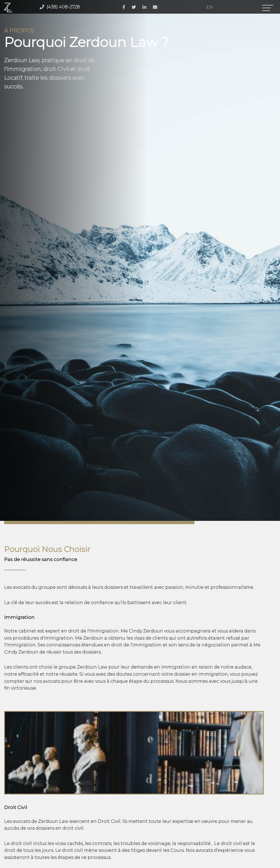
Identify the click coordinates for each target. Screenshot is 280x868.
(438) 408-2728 (60, 7)
